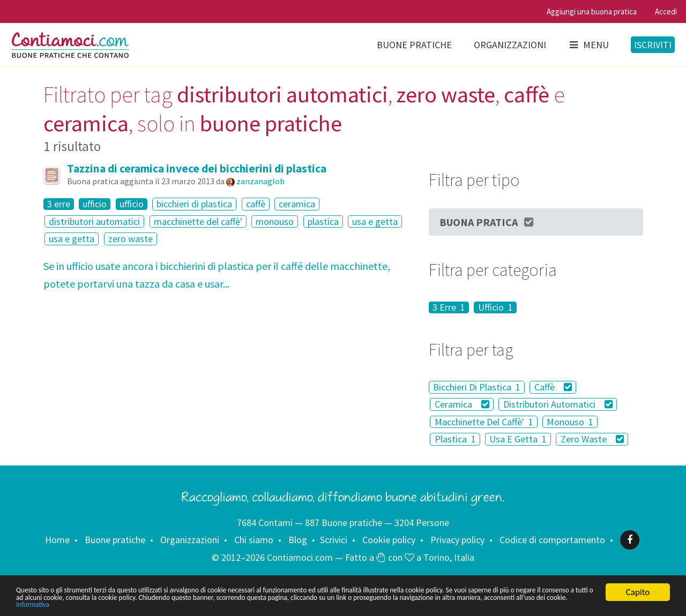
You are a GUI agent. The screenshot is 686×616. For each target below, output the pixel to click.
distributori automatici (94, 221)
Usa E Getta (518, 439)
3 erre (59, 204)
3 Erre (449, 307)
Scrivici (334, 540)
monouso (275, 221)
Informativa (336, 604)
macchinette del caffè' (198, 221)
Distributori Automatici (558, 404)
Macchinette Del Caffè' (484, 422)
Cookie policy (389, 540)
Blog (298, 540)
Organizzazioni (510, 45)
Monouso (570, 422)
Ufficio (495, 307)
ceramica (297, 204)
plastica (323, 221)
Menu (588, 45)
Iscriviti (653, 45)
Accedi (666, 12)
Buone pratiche (414, 45)
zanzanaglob (260, 181)
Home (57, 540)
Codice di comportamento (552, 540)
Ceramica (462, 404)
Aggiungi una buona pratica (592, 12)
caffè (256, 204)
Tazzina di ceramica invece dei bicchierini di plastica (197, 168)
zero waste (131, 239)
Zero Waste (592, 439)
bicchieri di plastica (194, 204)
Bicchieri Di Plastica (477, 387)
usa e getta (375, 221)
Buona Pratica (487, 222)
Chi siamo (254, 540)
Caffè (553, 387)
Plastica (455, 439)
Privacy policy (457, 540)
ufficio (95, 204)
